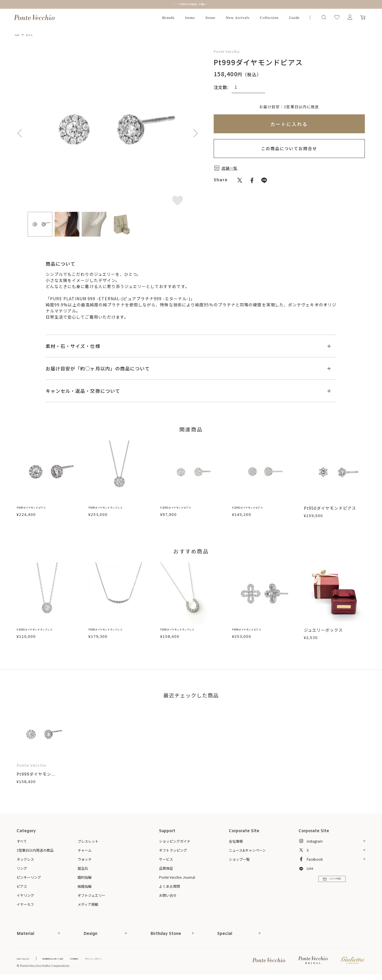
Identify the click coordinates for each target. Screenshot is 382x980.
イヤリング (25, 895)
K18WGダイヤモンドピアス (188, 508)
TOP (18, 34)
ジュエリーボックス (323, 630)
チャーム (85, 850)
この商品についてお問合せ (289, 148)
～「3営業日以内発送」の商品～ (191, 4)
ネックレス (25, 859)
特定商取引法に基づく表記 (73, 958)
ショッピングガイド (175, 841)
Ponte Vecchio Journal (177, 877)
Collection (269, 18)
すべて (22, 841)
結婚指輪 (85, 886)
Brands (168, 18)
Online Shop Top (29, 958)
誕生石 (83, 868)
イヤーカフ (25, 904)
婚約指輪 (85, 877)
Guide (294, 18)
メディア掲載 (88, 904)
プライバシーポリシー (137, 958)
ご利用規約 (107, 958)
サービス (166, 859)
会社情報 (236, 841)
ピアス (35, 34)
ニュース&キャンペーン (247, 850)
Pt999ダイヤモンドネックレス (119, 508)
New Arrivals (238, 18)
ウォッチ (85, 859)
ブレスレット (88, 841)
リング (22, 868)
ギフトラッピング (173, 850)
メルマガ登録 (332, 884)
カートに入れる (289, 124)
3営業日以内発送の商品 (35, 850)
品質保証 (166, 868)
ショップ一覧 (239, 859)
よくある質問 (169, 886)
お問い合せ (168, 895)
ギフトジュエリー (91, 895)
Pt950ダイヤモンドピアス (330, 508)
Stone (210, 18)
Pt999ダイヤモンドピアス (43, 508)
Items (190, 18)
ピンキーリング (29, 877)
